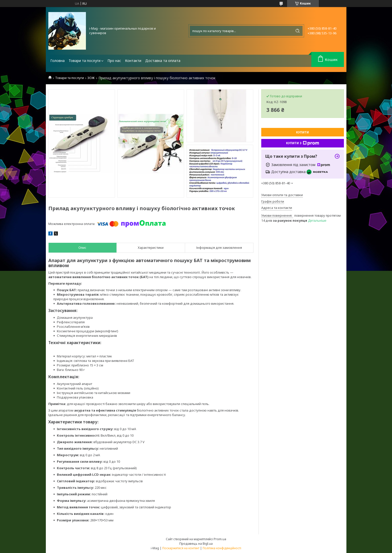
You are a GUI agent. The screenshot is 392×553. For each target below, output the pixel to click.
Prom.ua (220, 539)
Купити (302, 132)
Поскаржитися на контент (181, 548)
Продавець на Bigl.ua (196, 543)
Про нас (114, 61)
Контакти (133, 61)
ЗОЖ (91, 78)
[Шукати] (298, 31)
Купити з (303, 143)
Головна (57, 61)
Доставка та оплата (163, 61)
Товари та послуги (85, 61)
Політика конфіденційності (222, 548)
